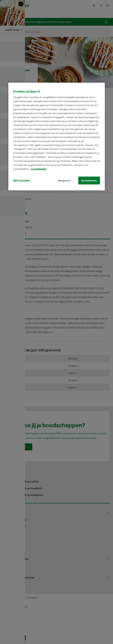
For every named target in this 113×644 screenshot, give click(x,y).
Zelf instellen (22, 180)
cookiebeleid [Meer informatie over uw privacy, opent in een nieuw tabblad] (38, 169)
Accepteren (89, 180)
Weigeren (64, 180)
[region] (57, 136)
